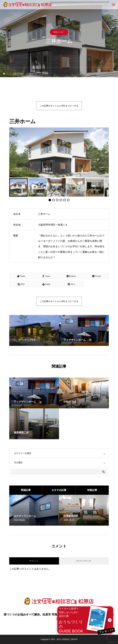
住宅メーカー (59, 32)
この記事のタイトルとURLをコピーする (59, 106)
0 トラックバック (84, 561)
